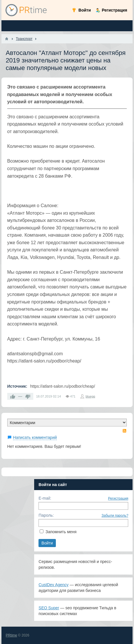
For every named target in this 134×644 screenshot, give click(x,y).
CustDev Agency (54, 585)
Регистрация (118, 498)
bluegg (90, 396)
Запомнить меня (61, 532)
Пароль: (46, 515)
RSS (124, 431)
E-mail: (45, 498)
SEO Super (49, 608)
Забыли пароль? (115, 516)
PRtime (11, 635)
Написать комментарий (35, 437)
